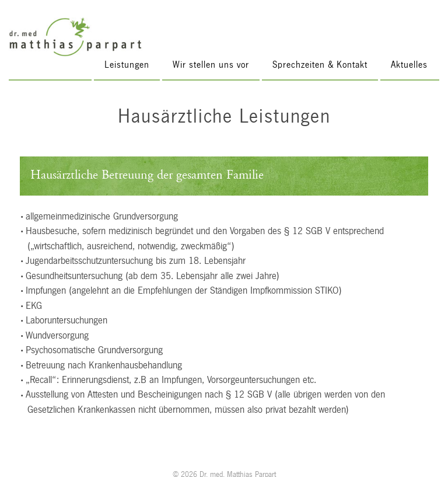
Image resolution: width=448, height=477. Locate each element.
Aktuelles (409, 65)
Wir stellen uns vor (211, 65)
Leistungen (127, 65)
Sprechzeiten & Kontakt (320, 65)
